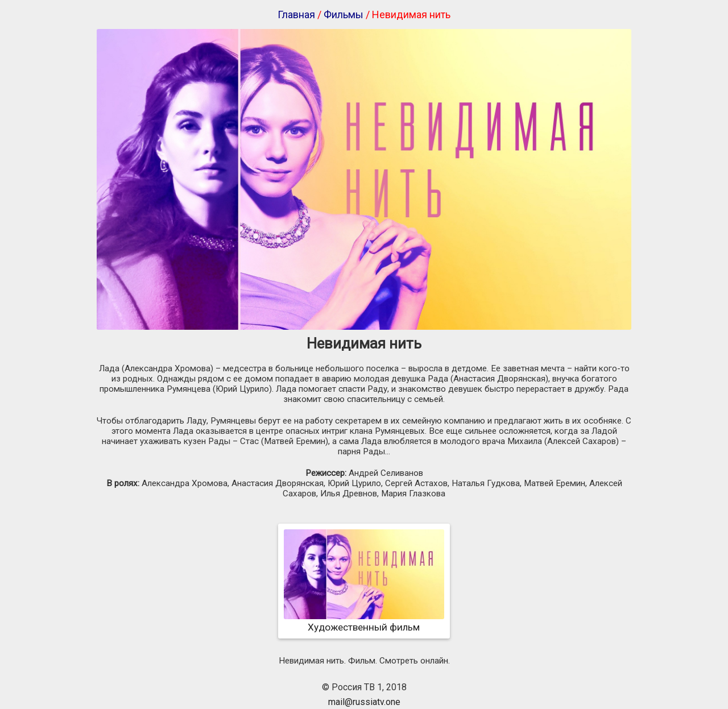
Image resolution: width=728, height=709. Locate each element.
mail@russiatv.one (364, 702)
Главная (296, 14)
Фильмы (344, 14)
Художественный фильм (364, 621)
